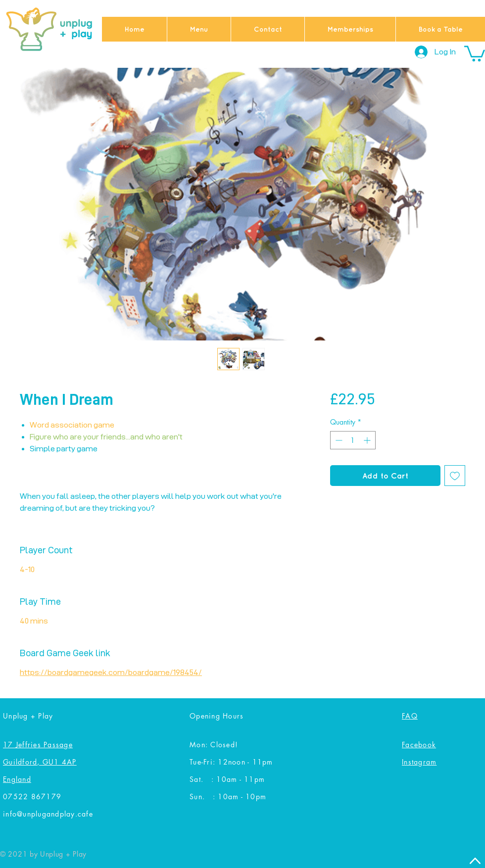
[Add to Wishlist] (455, 476)
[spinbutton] (353, 440)
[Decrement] (338, 440)
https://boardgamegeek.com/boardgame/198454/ (111, 672)
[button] (475, 53)
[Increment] (368, 440)
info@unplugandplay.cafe (48, 814)
